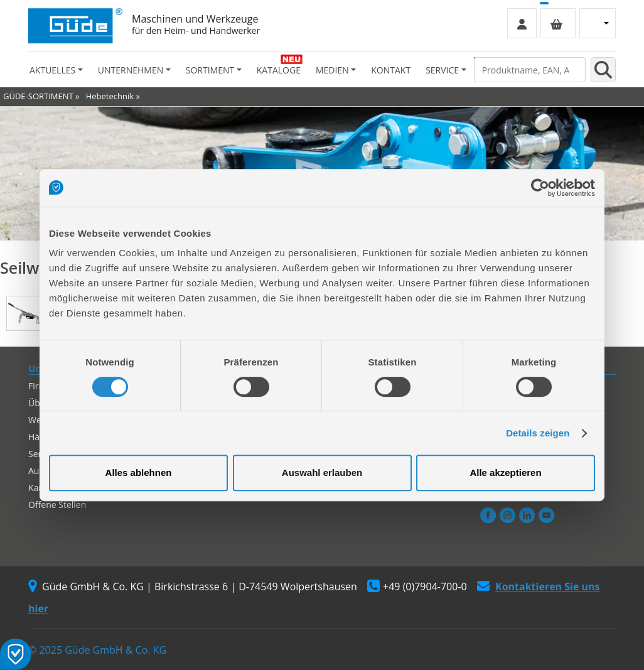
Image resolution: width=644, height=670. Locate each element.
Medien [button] (332, 70)
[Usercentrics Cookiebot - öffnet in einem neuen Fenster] (540, 188)
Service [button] (442, 70)
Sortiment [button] (210, 70)
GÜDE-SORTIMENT (38, 96)
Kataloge (279, 70)
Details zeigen (538, 433)
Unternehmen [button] (131, 70)
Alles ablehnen (139, 473)
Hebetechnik (110, 96)
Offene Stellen (57, 505)
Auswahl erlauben (322, 473)
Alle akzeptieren (505, 473)
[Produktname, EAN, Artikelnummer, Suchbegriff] (530, 70)
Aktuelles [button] (52, 70)
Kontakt (391, 70)
